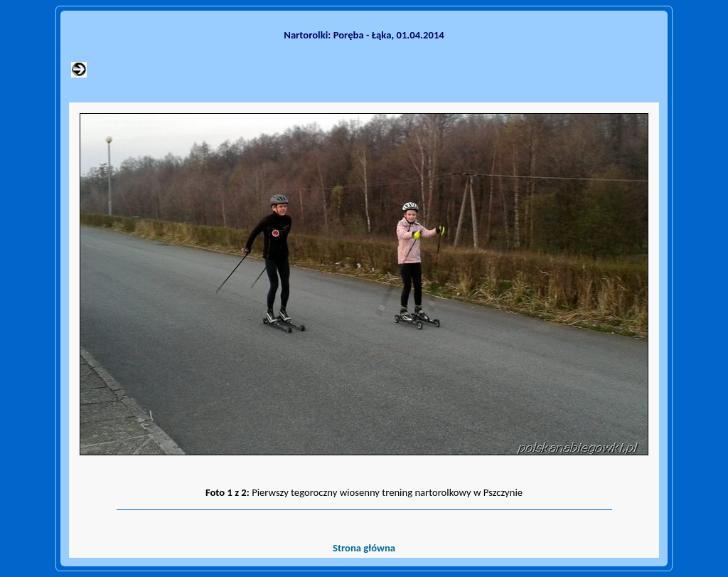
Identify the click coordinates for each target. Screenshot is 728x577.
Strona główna (364, 548)
